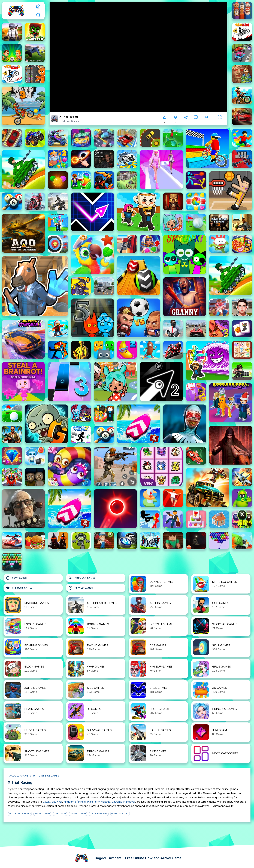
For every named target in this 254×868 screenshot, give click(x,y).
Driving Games (78, 814)
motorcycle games (20, 814)
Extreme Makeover (123, 802)
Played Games (81, 588)
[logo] (16, 11)
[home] (38, 6)
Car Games (60, 814)
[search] (38, 15)
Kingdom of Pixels (75, 802)
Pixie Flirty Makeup (99, 802)
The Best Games (19, 588)
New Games (16, 578)
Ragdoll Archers (19, 776)
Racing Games (42, 814)
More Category (120, 814)
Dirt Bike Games (70, 121)
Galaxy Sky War (52, 802)
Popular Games (82, 578)
